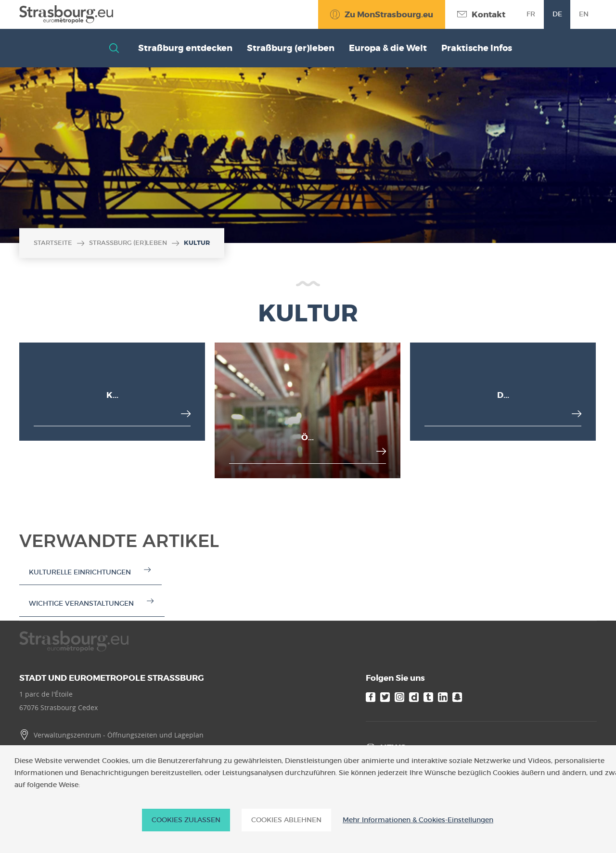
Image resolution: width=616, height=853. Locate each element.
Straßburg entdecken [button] (185, 48)
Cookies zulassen (186, 820)
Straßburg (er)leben (128, 243)
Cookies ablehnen (286, 820)
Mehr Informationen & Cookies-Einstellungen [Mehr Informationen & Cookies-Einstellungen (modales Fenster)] (418, 820)
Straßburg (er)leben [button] (291, 48)
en (584, 14)
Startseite (53, 243)
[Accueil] (66, 14)
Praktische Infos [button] (477, 48)
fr (531, 14)
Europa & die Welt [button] (388, 48)
